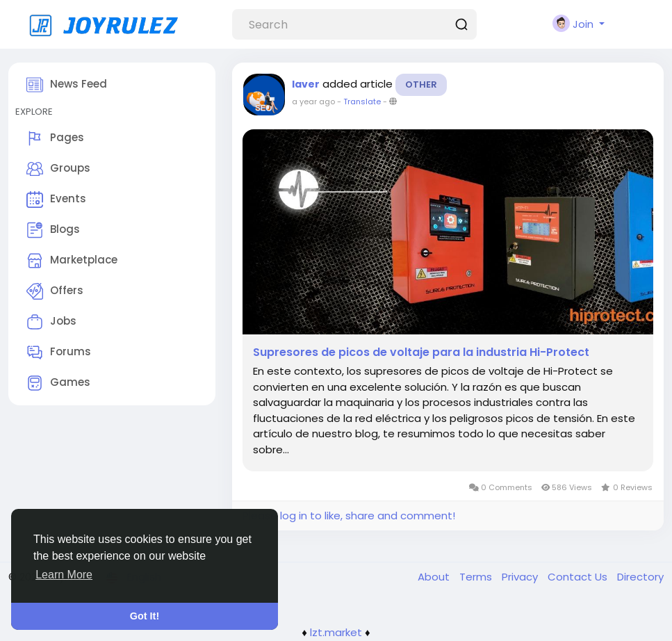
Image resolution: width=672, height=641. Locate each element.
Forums (59, 352)
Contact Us (579, 577)
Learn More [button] (64, 575)
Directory (640, 577)
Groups (58, 169)
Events (56, 200)
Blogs (53, 230)
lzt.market (336, 632)
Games (58, 383)
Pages (55, 138)
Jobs (51, 322)
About (435, 577)
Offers (55, 291)
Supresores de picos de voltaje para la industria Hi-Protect (421, 352)
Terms (477, 577)
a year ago (313, 102)
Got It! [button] (145, 616)
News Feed (67, 85)
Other (421, 84)
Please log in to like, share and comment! (349, 516)
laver (306, 84)
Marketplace (72, 261)
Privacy (521, 577)
